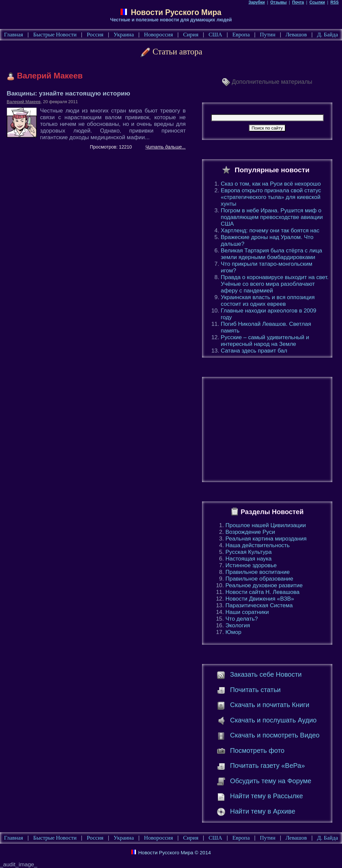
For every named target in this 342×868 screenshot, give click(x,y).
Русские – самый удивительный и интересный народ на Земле (265, 341)
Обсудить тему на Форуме (271, 781)
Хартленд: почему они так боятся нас (270, 231)
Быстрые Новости (55, 35)
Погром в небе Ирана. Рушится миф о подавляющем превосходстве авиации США (272, 217)
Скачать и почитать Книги (270, 705)
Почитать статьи (255, 690)
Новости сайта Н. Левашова (263, 592)
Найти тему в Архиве (263, 811)
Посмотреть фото (257, 750)
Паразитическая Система (259, 605)
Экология (238, 625)
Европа (241, 35)
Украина (124, 35)
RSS (334, 2)
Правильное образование (259, 579)
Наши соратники (247, 612)
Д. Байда (327, 35)
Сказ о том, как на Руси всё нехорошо (271, 184)
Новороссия (158, 35)
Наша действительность (258, 545)
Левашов (296, 35)
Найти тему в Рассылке (267, 796)
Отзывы (278, 2)
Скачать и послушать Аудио (273, 720)
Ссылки (317, 2)
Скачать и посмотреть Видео (275, 735)
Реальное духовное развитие (264, 585)
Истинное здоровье (251, 565)
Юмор (233, 632)
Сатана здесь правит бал (254, 351)
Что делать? (242, 619)
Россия (95, 35)
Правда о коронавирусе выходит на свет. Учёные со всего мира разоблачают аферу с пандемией (275, 284)
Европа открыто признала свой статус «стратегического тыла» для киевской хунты (271, 197)
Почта (298, 2)
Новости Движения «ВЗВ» (260, 599)
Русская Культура (249, 552)
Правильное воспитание (258, 572)
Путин (268, 35)
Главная (14, 35)
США (215, 35)
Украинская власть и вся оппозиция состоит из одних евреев (268, 301)
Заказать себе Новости (266, 674)
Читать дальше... (165, 147)
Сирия (191, 35)
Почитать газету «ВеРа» (268, 766)
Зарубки (257, 2)
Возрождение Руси (250, 532)
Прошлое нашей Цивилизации (266, 525)
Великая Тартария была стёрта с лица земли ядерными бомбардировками (271, 254)
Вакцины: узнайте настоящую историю (68, 93)
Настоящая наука (248, 559)
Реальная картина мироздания (266, 539)
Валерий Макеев (24, 102)
